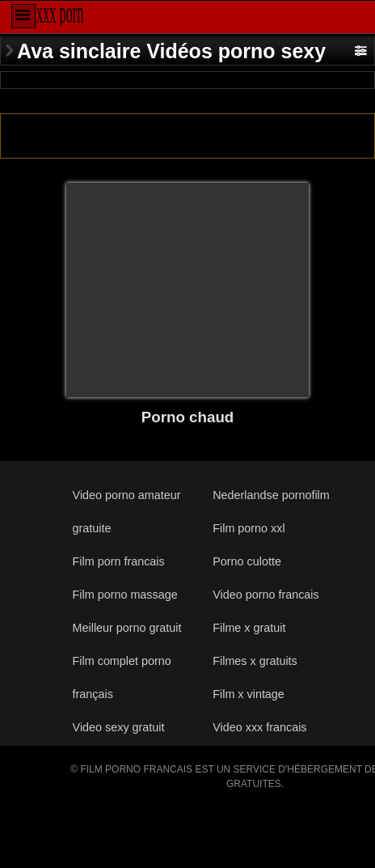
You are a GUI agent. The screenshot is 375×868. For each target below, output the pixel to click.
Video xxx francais (259, 727)
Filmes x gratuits (255, 661)
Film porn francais (119, 561)
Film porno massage (125, 595)
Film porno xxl (249, 528)
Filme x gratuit (249, 628)
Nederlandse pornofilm (271, 495)
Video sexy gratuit (119, 727)
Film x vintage (249, 694)
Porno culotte (247, 561)
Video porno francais (265, 595)
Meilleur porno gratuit (127, 628)
